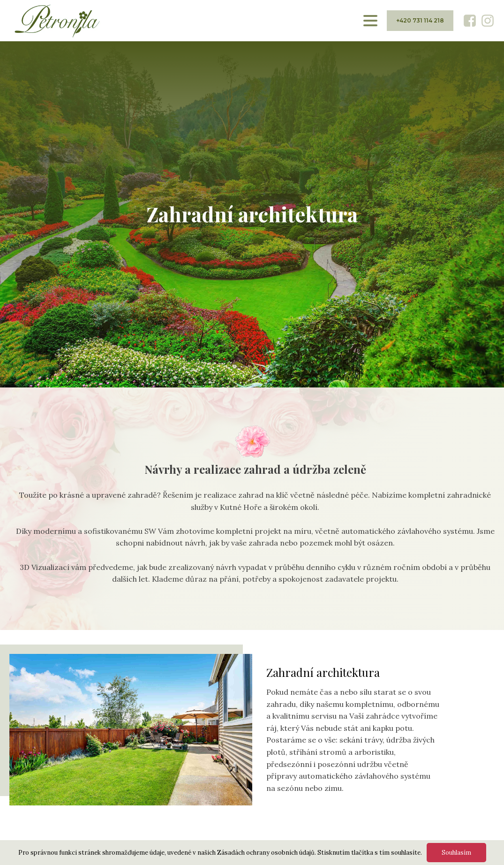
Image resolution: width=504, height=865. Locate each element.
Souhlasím (456, 853)
